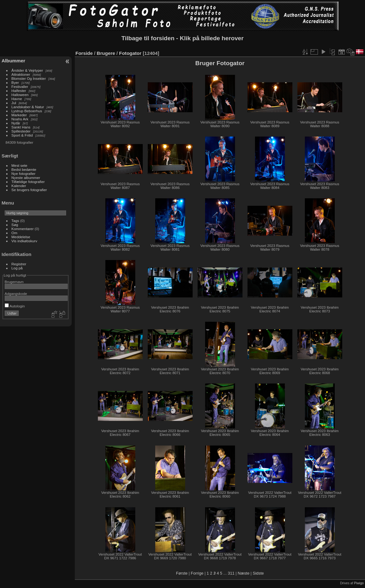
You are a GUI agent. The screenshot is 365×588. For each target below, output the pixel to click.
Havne (17, 99)
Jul (14, 103)
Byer (15, 82)
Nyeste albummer (26, 178)
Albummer (13, 61)
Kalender (19, 186)
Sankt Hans (21, 127)
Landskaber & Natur (28, 107)
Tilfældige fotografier (28, 182)
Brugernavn (14, 282)
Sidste (258, 573)
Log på (17, 268)
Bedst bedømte (24, 169)
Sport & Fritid (22, 135)
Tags (15, 221)
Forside (84, 53)
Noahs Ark (20, 119)
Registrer (19, 264)
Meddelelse (21, 237)
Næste (244, 573)
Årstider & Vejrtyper (27, 70)
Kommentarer (23, 229)
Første (182, 573)
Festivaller (20, 87)
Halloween (20, 95)
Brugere (106, 53)
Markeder (19, 115)
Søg (15, 225)
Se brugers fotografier (29, 190)
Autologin (15, 306)
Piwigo (359, 583)
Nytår (16, 123)
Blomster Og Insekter (29, 78)
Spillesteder (21, 131)
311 (231, 573)
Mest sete (19, 165)
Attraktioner (21, 74)
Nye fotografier (24, 174)
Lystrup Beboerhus (27, 111)
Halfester (19, 91)
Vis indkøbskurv (24, 241)
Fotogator (130, 53)
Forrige (197, 573)
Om (14, 233)
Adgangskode (16, 294)
